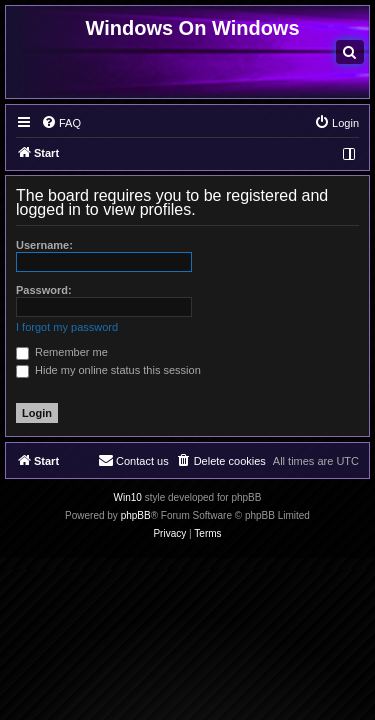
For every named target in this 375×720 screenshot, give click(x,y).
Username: (44, 245)
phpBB (136, 515)
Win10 (128, 497)
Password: (44, 290)
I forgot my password (67, 327)
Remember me (62, 352)
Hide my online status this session (108, 370)
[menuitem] (350, 52)
